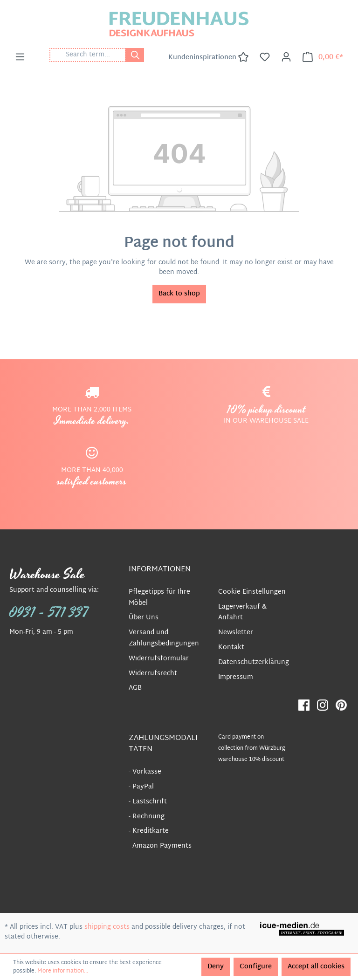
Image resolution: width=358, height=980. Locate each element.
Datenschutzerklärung (254, 662)
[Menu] (20, 57)
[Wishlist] (265, 57)
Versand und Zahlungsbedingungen (164, 638)
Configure (256, 967)
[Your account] (286, 57)
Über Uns (144, 618)
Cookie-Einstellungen (252, 592)
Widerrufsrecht (153, 674)
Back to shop (179, 294)
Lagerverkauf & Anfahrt (242, 613)
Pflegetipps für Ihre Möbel (159, 598)
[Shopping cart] (323, 57)
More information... (63, 971)
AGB (135, 688)
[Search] (135, 55)
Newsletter (236, 633)
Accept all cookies (316, 967)
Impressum (236, 677)
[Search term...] (88, 55)
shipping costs (107, 927)
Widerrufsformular (159, 659)
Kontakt (231, 648)
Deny (216, 967)
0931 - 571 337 (49, 613)
